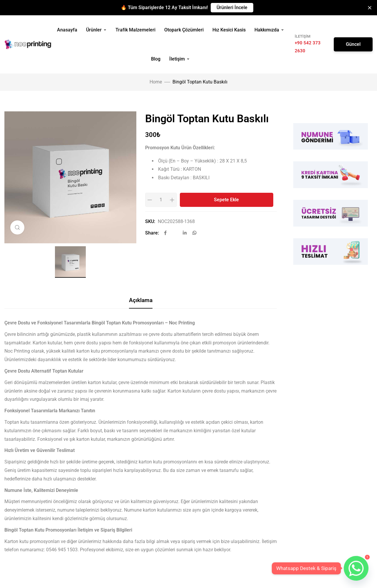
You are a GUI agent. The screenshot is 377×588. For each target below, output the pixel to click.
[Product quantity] (161, 200)
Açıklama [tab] (141, 300)
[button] (232, 8)
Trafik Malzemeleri (135, 30)
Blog (156, 59)
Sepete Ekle (226, 200)
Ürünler (96, 30)
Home (156, 82)
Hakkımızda (269, 30)
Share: (152, 233)
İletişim (180, 59)
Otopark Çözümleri (184, 30)
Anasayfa (67, 30)
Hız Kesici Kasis (229, 30)
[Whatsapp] (356, 568)
